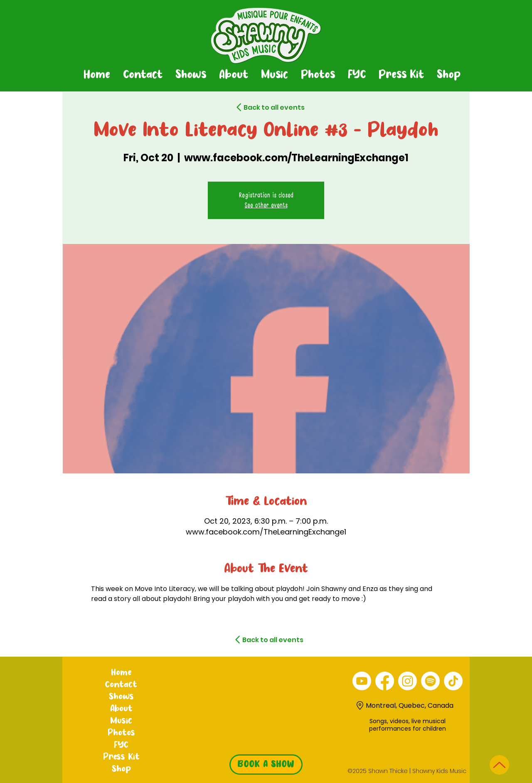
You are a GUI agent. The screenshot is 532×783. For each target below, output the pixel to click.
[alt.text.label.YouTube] (362, 681)
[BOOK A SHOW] (266, 765)
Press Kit (121, 757)
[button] (191, 75)
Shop (121, 769)
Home (121, 673)
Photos (121, 733)
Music (121, 721)
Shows (121, 697)
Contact (121, 685)
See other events (266, 205)
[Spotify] (430, 681)
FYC (121, 745)
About (121, 709)
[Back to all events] (259, 107)
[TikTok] (453, 681)
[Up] (499, 765)
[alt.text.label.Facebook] (385, 681)
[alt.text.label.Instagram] (408, 681)
